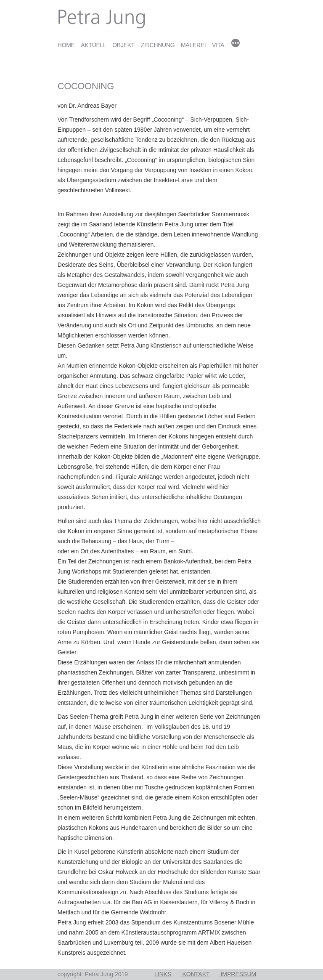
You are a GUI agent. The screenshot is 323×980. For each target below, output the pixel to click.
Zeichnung (158, 45)
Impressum (238, 974)
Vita (218, 45)
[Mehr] (236, 44)
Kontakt (196, 974)
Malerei (193, 45)
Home (66, 45)
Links (163, 974)
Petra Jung (71, 5)
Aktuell (93, 45)
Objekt (123, 45)
